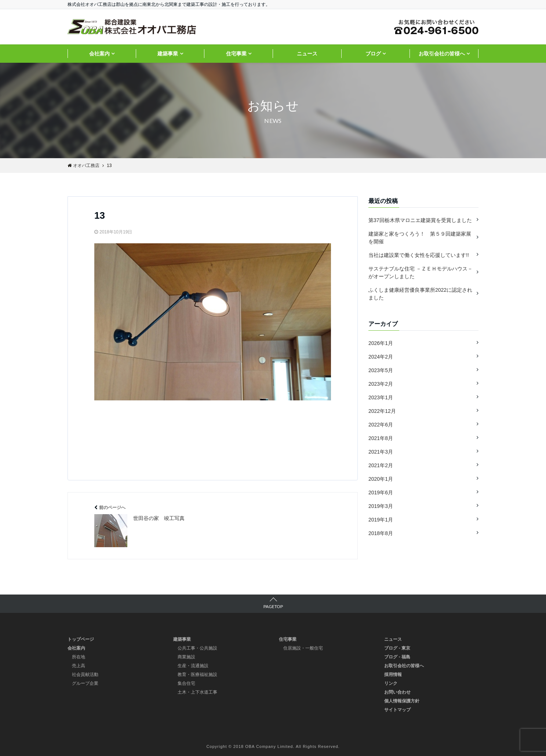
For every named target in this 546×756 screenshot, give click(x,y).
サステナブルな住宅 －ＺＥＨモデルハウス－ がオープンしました (421, 272)
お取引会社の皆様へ (442, 54)
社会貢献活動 (85, 675)
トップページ (81, 639)
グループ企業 (85, 683)
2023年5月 (381, 370)
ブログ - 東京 (397, 648)
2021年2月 (381, 465)
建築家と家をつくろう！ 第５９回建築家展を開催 (420, 238)
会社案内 (99, 54)
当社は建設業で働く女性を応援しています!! (419, 255)
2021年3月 (381, 452)
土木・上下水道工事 (197, 692)
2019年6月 (381, 493)
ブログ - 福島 (397, 657)
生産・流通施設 (193, 666)
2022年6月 (381, 425)
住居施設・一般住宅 (303, 648)
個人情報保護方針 (402, 701)
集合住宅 (186, 683)
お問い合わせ (397, 692)
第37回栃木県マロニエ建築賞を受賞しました (420, 220)
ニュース (307, 54)
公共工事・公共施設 (197, 648)
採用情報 (393, 675)
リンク (391, 683)
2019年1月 (381, 520)
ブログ (373, 54)
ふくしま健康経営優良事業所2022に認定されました (420, 294)
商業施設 (186, 657)
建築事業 (168, 54)
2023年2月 (381, 384)
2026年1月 (381, 343)
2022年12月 (382, 411)
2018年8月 (381, 533)
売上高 (79, 666)
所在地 (79, 657)
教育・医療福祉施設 (197, 675)
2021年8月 (381, 438)
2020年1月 (381, 479)
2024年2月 (381, 357)
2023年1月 (381, 397)
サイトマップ (397, 710)
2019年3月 (381, 506)
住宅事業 (236, 54)
